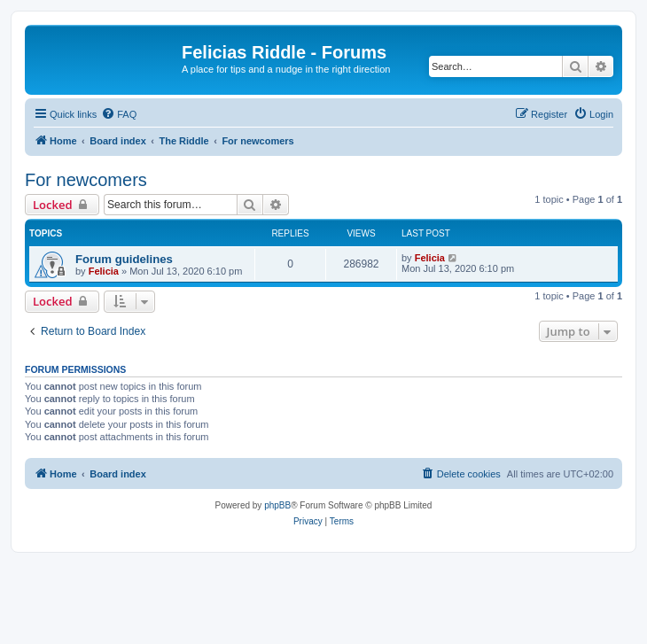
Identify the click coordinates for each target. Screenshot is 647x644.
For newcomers (86, 180)
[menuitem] (119, 114)
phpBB (277, 505)
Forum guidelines (124, 259)
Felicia (104, 271)
